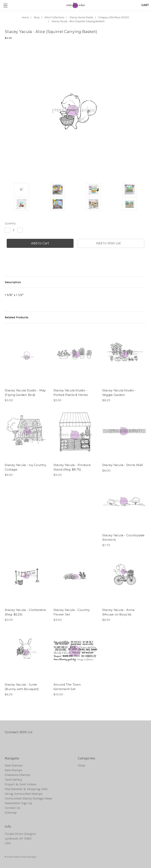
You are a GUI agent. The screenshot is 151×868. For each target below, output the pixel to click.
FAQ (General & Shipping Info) (26, 789)
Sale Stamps (14, 770)
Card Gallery (13, 780)
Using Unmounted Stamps (24, 794)
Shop (81, 765)
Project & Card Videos (21, 784)
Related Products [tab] (17, 317)
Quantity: (11, 223)
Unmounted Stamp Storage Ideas (28, 798)
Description (13, 282)
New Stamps (14, 765)
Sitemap (11, 813)
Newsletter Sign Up (18, 803)
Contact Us (12, 808)
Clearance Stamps (17, 775)
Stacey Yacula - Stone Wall (123, 465)
